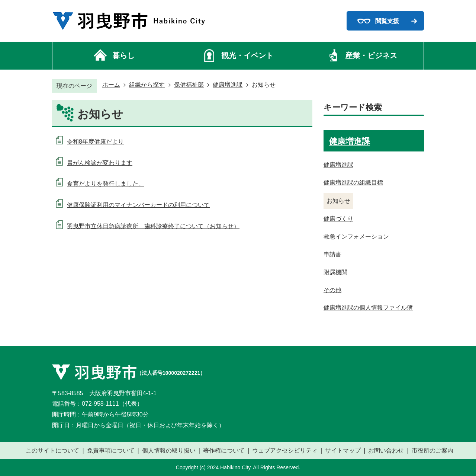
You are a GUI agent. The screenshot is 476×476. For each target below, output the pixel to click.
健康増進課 (228, 85)
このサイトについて (52, 451)
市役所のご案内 (432, 451)
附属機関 (335, 272)
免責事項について (111, 451)
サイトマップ (343, 451)
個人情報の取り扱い (169, 451)
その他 (332, 290)
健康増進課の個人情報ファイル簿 (368, 308)
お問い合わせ (386, 451)
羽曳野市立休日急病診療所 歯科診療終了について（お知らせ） (153, 226)
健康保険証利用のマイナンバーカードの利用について (138, 205)
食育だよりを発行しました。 (106, 184)
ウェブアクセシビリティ (285, 451)
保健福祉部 (189, 85)
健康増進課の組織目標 (353, 183)
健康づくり (338, 219)
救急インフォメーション (356, 237)
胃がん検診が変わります (100, 163)
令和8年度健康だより (95, 142)
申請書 (332, 254)
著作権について (224, 451)
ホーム (111, 85)
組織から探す (147, 85)
